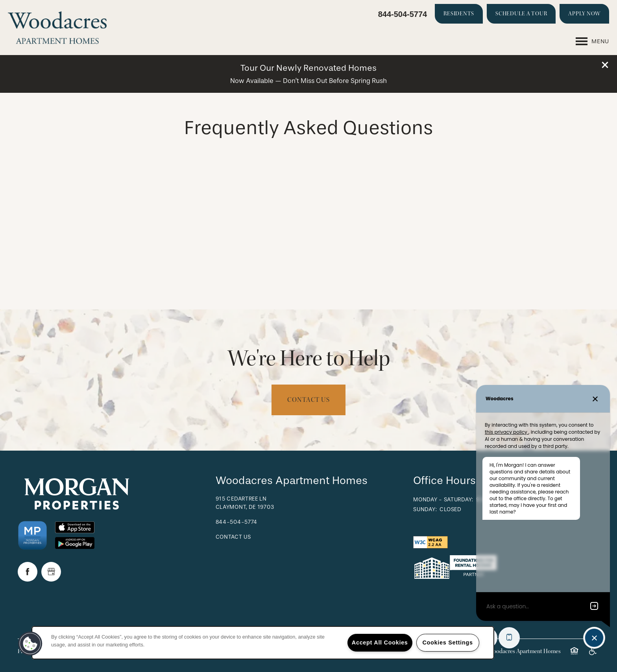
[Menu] (592, 41)
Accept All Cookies (380, 643)
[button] (605, 65)
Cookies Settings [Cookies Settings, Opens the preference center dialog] (447, 643)
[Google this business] (51, 572)
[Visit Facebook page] (28, 572)
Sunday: (425, 509)
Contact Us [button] (308, 400)
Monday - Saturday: (443, 500)
